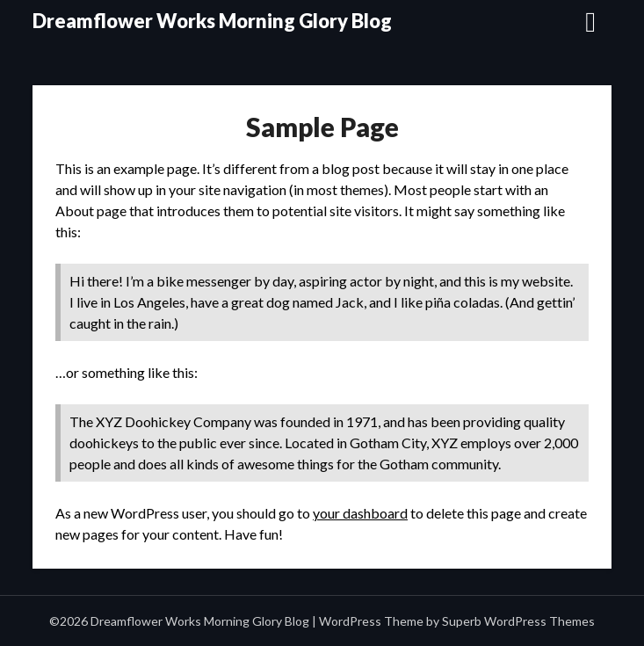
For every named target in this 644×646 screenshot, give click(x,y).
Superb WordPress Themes (518, 621)
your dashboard (360, 513)
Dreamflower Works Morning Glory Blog (212, 21)
